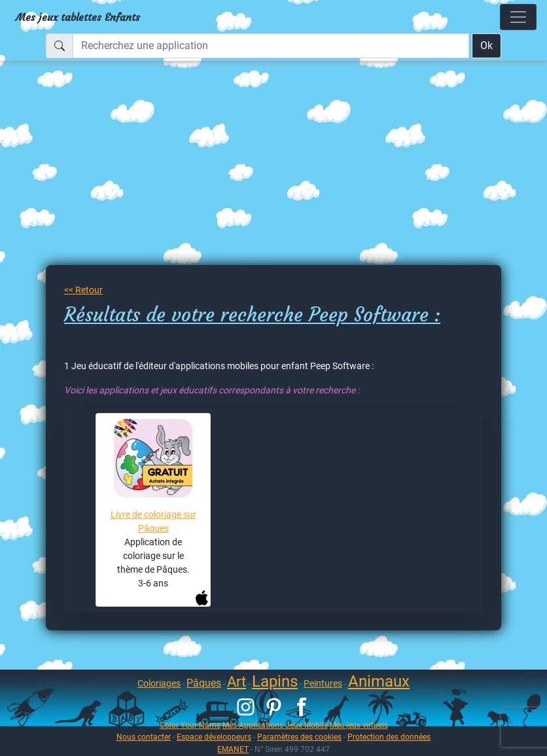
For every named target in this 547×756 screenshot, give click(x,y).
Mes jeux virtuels (359, 725)
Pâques (204, 683)
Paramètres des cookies (299, 737)
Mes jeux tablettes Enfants (78, 17)
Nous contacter (144, 737)
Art (237, 682)
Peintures (323, 683)
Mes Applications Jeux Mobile (275, 725)
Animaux (379, 681)
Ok (486, 45)
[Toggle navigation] (518, 17)
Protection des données (389, 737)
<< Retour (83, 290)
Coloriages (159, 683)
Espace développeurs (214, 737)
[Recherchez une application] (271, 46)
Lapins (275, 681)
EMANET (233, 749)
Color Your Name (190, 725)
